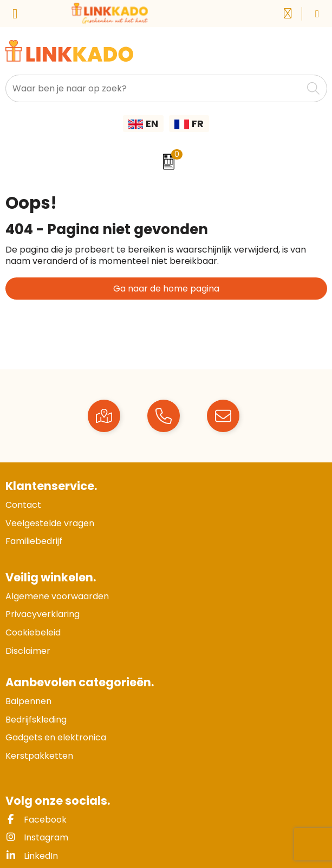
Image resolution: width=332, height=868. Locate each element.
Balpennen (28, 701)
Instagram (37, 837)
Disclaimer (28, 651)
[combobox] (154, 88)
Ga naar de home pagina (166, 289)
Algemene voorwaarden (57, 596)
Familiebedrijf (34, 541)
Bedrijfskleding (36, 720)
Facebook (36, 820)
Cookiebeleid (33, 632)
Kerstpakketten (39, 756)
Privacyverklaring (43, 614)
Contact (23, 505)
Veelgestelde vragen (50, 523)
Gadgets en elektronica (56, 737)
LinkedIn (32, 856)
